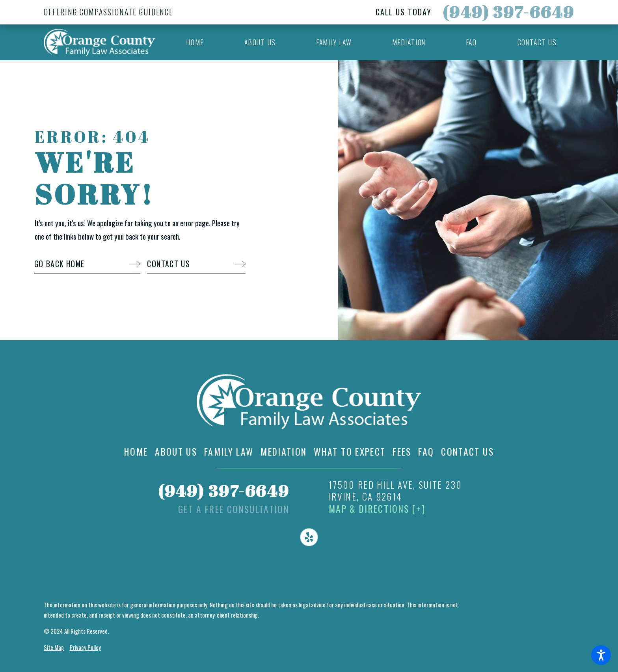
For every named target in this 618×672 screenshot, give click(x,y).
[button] (601, 655)
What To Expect (350, 452)
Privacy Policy (85, 647)
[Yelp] (309, 537)
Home (136, 452)
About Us (176, 452)
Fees (402, 452)
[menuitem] (195, 42)
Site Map (54, 647)
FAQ (426, 452)
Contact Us (467, 452)
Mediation (284, 452)
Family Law (229, 452)
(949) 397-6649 (508, 12)
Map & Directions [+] (377, 509)
